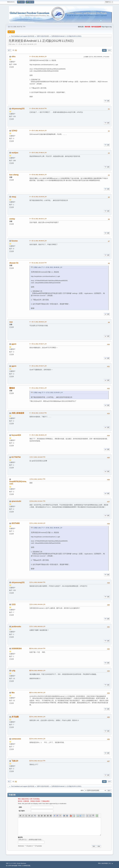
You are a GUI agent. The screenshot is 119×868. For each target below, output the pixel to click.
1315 (14, 604)
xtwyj (14, 197)
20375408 (16, 523)
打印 (109, 50)
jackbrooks (16, 627)
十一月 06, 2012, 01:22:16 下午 (38, 108)
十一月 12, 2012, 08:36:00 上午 (38, 241)
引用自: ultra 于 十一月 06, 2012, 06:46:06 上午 (48, 267)
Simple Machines (21, 863)
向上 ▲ (111, 863)
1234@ (14, 131)
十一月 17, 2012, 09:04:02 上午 (38, 322)
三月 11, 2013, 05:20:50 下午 (37, 582)
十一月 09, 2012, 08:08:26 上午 (38, 175)
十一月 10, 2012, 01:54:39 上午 (38, 197)
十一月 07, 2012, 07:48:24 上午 (38, 153)
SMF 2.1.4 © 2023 (11, 863)
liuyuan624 (16, 435)
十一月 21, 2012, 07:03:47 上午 (38, 366)
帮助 (99, 863)
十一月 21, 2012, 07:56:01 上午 (38, 388)
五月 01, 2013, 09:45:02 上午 (37, 717)
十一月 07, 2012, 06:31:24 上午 (38, 131)
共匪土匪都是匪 (18, 413)
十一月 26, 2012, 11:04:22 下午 (38, 413)
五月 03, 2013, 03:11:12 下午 (37, 761)
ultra (13, 56)
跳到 (82, 790)
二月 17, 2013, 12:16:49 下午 (37, 457)
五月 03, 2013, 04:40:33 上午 (37, 739)
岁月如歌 (15, 717)
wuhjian (15, 153)
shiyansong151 (18, 109)
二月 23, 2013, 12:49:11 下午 (37, 479)
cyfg (13, 671)
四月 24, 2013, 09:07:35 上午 (37, 693)
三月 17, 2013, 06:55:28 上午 (37, 626)
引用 (107, 101)
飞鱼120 (15, 761)
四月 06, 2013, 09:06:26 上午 (37, 671)
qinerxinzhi (16, 501)
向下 (9, 50)
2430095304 (17, 649)
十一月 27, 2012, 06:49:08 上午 (38, 435)
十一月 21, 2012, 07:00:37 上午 (38, 344)
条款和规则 (105, 863)
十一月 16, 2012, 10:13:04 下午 (38, 263)
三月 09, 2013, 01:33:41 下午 (37, 501)
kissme (15, 241)
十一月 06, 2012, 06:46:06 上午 (38, 57)
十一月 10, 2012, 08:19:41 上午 (38, 219)
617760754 (16, 457)
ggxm (14, 344)
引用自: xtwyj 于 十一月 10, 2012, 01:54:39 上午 (48, 393)
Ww (13, 693)
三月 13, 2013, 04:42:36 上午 (37, 604)
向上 (9, 782)
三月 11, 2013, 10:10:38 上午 (37, 523)
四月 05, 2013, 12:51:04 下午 (37, 648)
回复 (104, 50)
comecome (16, 739)
